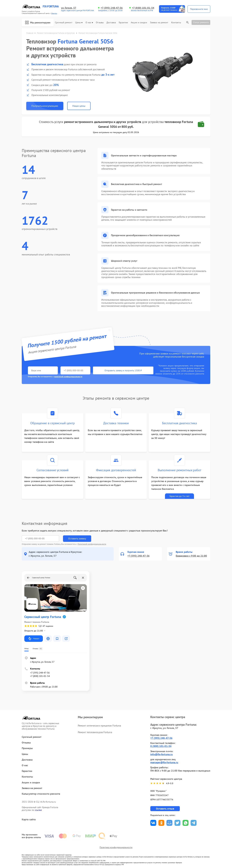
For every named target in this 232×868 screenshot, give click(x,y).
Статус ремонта (201, 22)
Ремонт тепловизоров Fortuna (95, 732)
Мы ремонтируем (38, 22)
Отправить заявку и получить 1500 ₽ (123, 370)
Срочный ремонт (64, 23)
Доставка (111, 23)
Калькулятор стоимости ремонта (41, 794)
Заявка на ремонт (159, 23)
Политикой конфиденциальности (92, 544)
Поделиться (153, 823)
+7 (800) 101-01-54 (143, 8)
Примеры (27, 748)
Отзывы (100, 23)
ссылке (38, 810)
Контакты (176, 23)
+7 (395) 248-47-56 (112, 8)
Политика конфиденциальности (116, 847)
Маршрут (34, 639)
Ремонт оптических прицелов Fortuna (99, 726)
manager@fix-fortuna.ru (164, 762)
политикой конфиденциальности (68, 376)
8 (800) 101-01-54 (161, 746)
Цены (79, 23)
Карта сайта (29, 819)
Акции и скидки (139, 23)
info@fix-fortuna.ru (162, 754)
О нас (89, 23)
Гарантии (123, 23)
